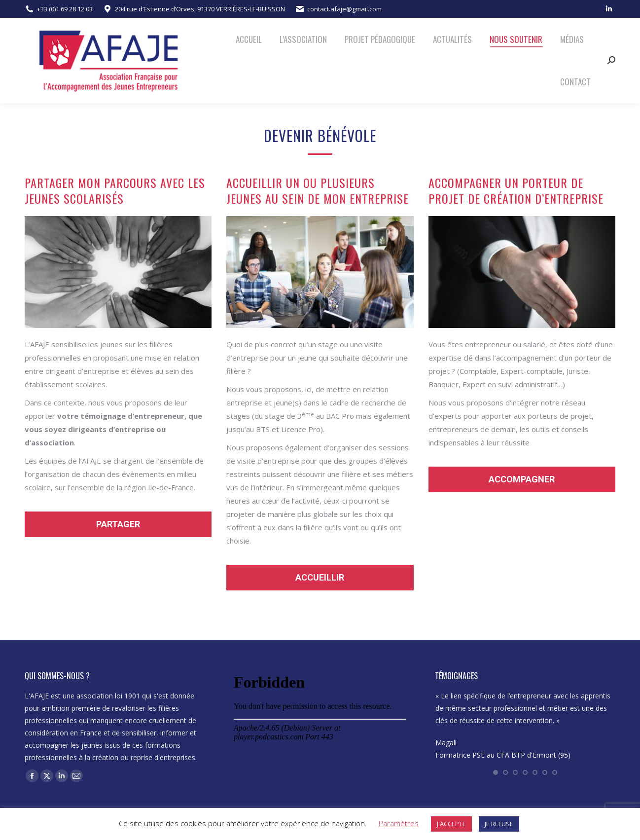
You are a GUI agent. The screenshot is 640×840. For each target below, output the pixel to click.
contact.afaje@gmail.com (344, 9)
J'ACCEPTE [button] (451, 824)
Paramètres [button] (399, 823)
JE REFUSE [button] (499, 824)
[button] (496, 772)
